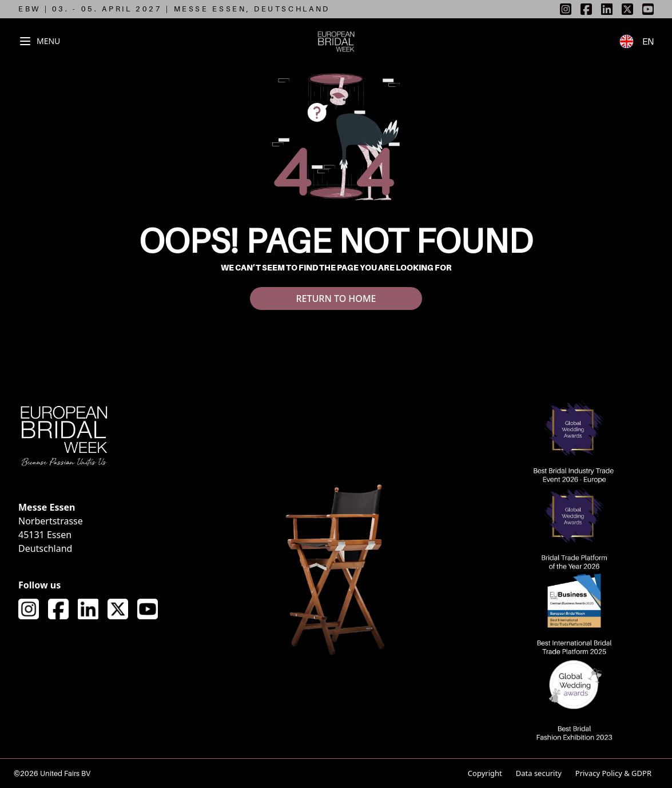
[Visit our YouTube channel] (148, 609)
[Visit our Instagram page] (29, 609)
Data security (539, 773)
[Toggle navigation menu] (39, 41)
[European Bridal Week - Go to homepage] (336, 41)
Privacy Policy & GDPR (613, 773)
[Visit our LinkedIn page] (88, 609)
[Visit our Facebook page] (58, 609)
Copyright (485, 773)
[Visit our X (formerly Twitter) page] (118, 609)
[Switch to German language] (631, 41)
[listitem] (566, 9)
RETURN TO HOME (336, 299)
